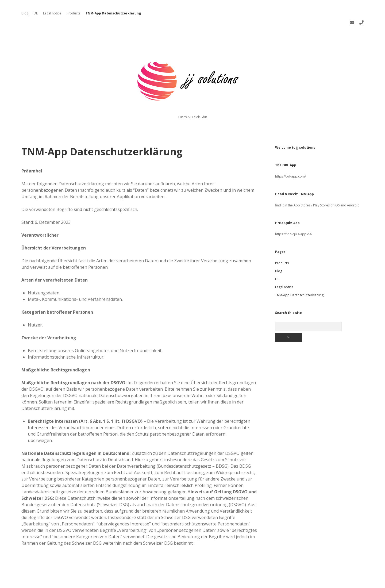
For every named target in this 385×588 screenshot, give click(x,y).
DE (36, 13)
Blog (25, 13)
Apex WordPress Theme (176, 582)
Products (73, 13)
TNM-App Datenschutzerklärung (113, 13)
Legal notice (52, 13)
